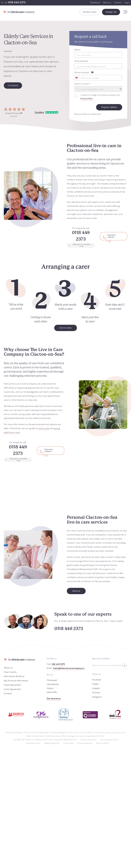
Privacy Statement (85, 743)
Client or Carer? (83, 84)
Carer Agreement (12, 689)
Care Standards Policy (109, 740)
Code (105, 743)
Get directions (54, 699)
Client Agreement (12, 685)
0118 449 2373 (17, 2)
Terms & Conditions (88, 740)
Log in (127, 3)
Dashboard (95, 3)
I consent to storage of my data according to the (100, 97)
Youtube (96, 693)
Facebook (97, 680)
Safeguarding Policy (52, 743)
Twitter (95, 684)
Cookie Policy (69, 743)
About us (107, 3)
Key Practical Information (16, 681)
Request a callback (112, 236)
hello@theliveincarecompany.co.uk (69, 668)
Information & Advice (14, 676)
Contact (118, 3)
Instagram (97, 697)
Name (78, 50)
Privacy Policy (87, 99)
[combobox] (77, 78)
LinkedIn (96, 688)
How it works (10, 672)
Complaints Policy (33, 743)
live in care (44, 429)
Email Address (82, 61)
